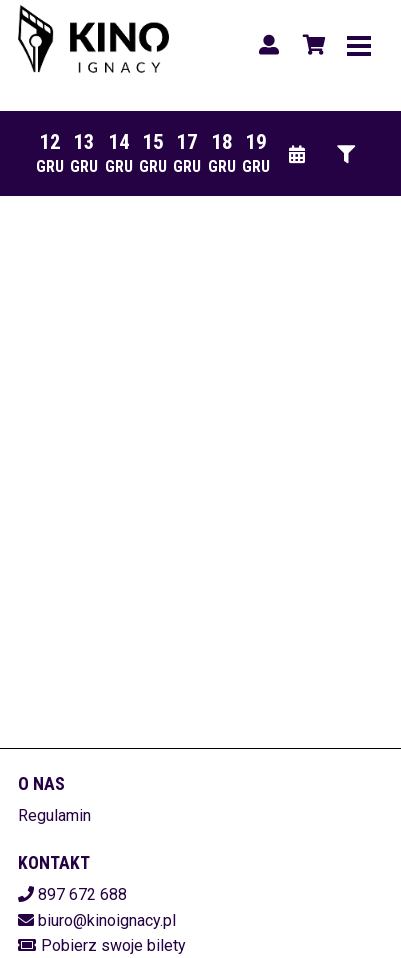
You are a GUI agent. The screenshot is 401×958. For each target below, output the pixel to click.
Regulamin (54, 815)
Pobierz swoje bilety (113, 945)
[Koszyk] (311, 45)
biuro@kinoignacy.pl (107, 920)
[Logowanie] (269, 45)
